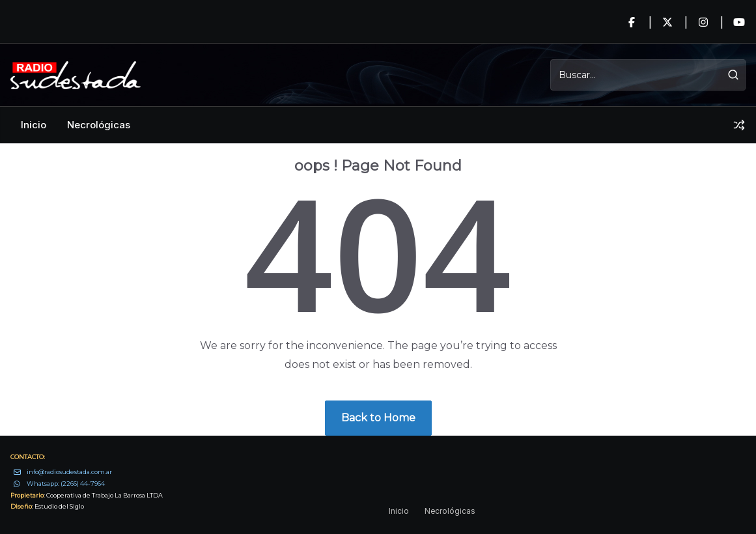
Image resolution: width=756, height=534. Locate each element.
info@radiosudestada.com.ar (69, 472)
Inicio (34, 125)
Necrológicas (99, 125)
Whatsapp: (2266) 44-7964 (66, 484)
